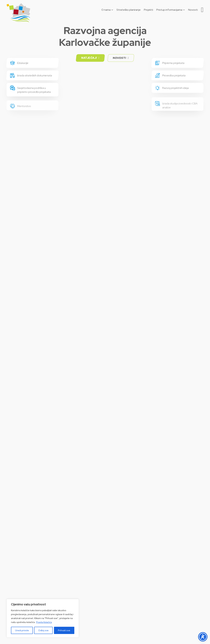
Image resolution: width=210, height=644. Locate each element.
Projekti (148, 10)
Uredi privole (22, 630)
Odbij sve (43, 630)
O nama (106, 10)
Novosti (193, 10)
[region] (43, 618)
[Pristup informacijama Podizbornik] (184, 10)
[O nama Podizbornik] (112, 10)
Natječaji (90, 58)
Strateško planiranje (129, 10)
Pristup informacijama (169, 10)
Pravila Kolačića (44, 622)
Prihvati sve (64, 630)
